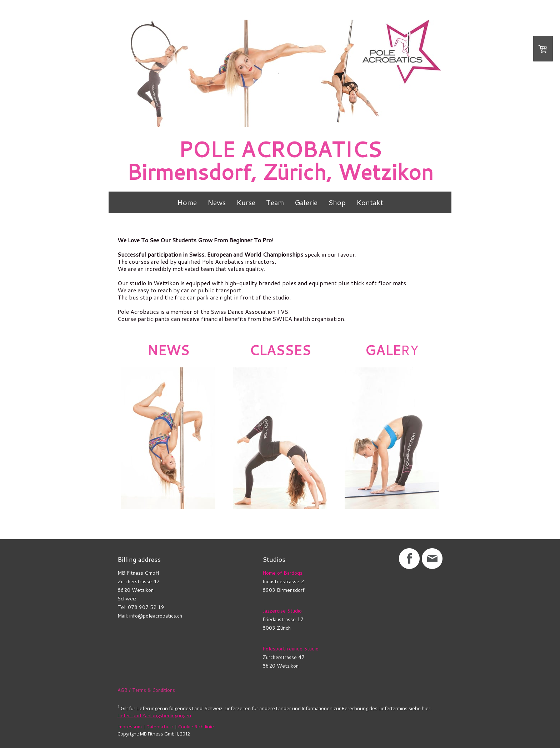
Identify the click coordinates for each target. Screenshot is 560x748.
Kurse (246, 202)
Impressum (130, 727)
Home (187, 202)
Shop (337, 202)
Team (275, 202)
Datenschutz (160, 727)
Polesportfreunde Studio (291, 649)
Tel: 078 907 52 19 (141, 607)
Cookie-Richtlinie (196, 727)
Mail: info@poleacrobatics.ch (150, 616)
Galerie (306, 202)
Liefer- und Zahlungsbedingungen (154, 715)
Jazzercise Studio (282, 611)
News (217, 202)
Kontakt (370, 202)
